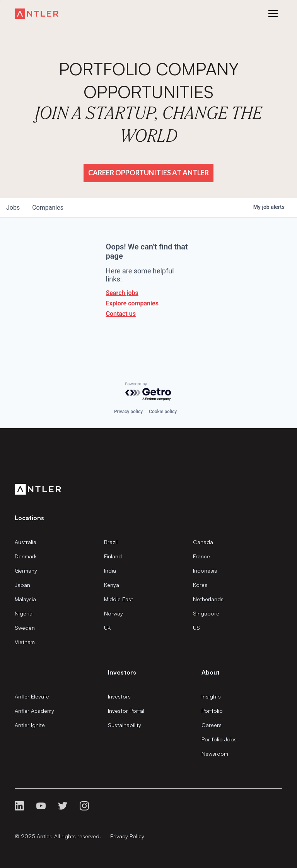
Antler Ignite (30, 725)
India (110, 570)
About (211, 672)
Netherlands (208, 599)
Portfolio (212, 711)
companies (48, 208)
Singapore (206, 613)
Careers (212, 725)
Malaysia (25, 599)
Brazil (111, 542)
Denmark (26, 556)
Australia (26, 542)
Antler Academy (34, 711)
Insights (211, 696)
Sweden (25, 628)
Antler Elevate (32, 696)
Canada (203, 542)
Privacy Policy (127, 836)
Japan (22, 585)
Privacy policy (128, 412)
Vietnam (25, 642)
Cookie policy (163, 412)
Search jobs (122, 293)
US (196, 628)
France (201, 556)
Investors (119, 696)
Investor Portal (126, 711)
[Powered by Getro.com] (148, 392)
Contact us (121, 314)
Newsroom (215, 754)
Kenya (112, 585)
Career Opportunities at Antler (148, 173)
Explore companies (132, 303)
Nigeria (24, 613)
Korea (200, 585)
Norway (114, 613)
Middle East (119, 599)
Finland (113, 556)
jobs (13, 208)
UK (107, 628)
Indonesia (205, 570)
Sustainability (125, 725)
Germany (26, 570)
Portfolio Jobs (219, 739)
